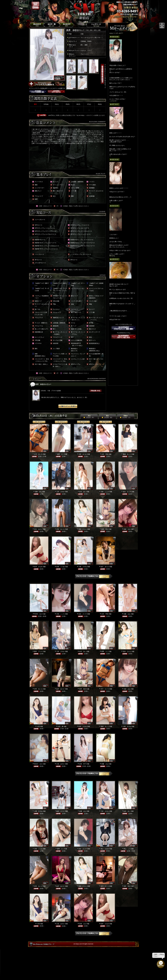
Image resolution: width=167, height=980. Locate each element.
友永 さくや (127, 492)
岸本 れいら (60, 529)
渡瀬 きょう (127, 454)
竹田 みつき (83, 454)
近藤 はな (38, 492)
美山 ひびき (105, 849)
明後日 (126, 417)
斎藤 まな (105, 764)
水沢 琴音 (105, 454)
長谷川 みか (38, 764)
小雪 (38, 726)
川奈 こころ (105, 492)
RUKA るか (38, 614)
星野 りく (60, 454)
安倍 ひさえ (83, 529)
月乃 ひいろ (38, 454)
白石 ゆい (83, 492)
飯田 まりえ (60, 811)
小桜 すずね (83, 567)
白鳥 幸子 (83, 764)
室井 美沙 (105, 529)
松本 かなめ (38, 567)
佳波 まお (127, 529)
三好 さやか (60, 492)
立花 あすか (60, 764)
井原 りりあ (60, 567)
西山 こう (127, 849)
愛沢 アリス (38, 651)
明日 (107, 417)
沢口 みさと (38, 529)
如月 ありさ (105, 567)
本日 (89, 417)
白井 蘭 (60, 726)
